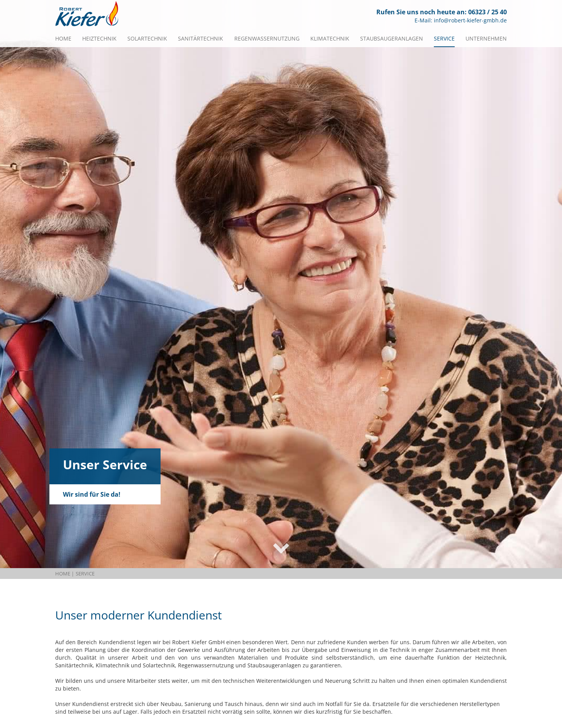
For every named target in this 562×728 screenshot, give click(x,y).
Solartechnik (147, 38)
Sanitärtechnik (201, 38)
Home (63, 38)
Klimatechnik (330, 38)
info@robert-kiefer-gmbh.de (470, 20)
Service (444, 38)
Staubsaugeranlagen (392, 38)
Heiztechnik (99, 38)
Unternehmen (486, 38)
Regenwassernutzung (267, 38)
